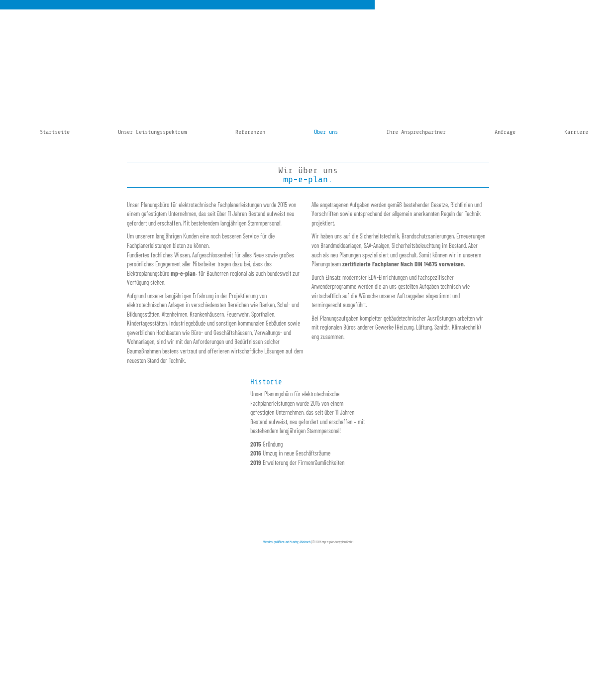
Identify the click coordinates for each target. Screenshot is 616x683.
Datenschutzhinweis (307, 511)
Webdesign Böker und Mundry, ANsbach (287, 542)
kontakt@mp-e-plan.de (228, 511)
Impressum (277, 511)
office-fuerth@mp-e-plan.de (465, 505)
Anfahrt (273, 499)
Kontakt (274, 505)
